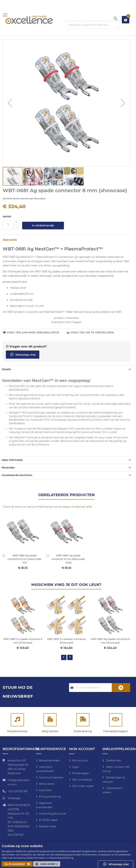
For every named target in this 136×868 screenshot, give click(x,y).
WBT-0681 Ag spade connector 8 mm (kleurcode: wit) (25, 559)
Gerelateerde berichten (17, 475)
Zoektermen (113, 760)
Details (6, 369)
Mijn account (80, 760)
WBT (119, 312)
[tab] (66, 369)
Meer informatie (12, 460)
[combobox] (93, 25)
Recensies (8, 468)
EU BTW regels (48, 820)
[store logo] (29, 20)
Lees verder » (47, 864)
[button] (10, 103)
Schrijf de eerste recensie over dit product (24, 199)
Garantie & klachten (51, 777)
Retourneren (47, 784)
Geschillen (45, 790)
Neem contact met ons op (116, 769)
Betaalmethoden (49, 760)
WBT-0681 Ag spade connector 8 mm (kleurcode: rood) (68, 559)
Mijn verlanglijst (82, 780)
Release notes (47, 826)
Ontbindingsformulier (53, 814)
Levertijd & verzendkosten (45, 769)
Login (76, 767)
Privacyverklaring (50, 797)
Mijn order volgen (83, 786)
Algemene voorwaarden (44, 805)
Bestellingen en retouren (114, 780)
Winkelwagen (81, 773)
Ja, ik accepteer (17, 864)
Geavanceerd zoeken (112, 790)
